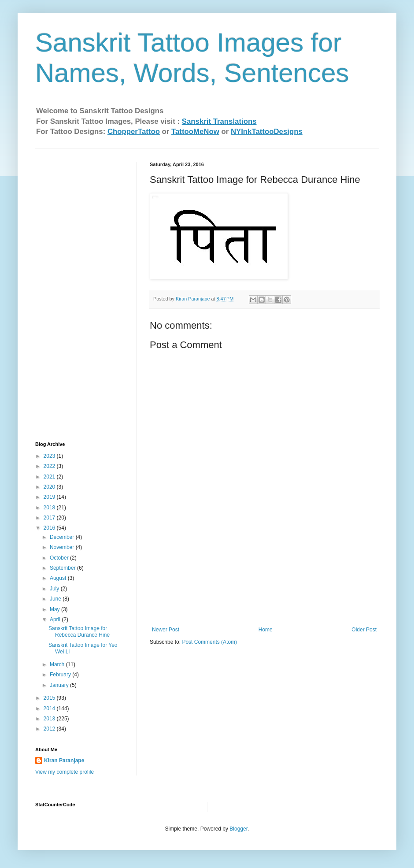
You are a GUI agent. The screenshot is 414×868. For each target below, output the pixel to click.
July (55, 589)
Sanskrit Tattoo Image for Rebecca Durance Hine (79, 631)
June (56, 599)
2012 (50, 729)
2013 (50, 719)
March (58, 664)
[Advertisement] (264, 582)
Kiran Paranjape (64, 760)
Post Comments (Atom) (209, 642)
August (59, 578)
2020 (50, 487)
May (55, 609)
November (63, 547)
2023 (50, 456)
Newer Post (166, 630)
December (63, 537)
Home (266, 630)
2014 (50, 708)
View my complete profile (65, 772)
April (56, 619)
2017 (50, 518)
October (60, 558)
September (63, 568)
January (60, 685)
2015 (50, 698)
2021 (50, 477)
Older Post (364, 630)
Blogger (238, 829)
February (61, 675)
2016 (50, 528)
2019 (50, 497)
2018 (50, 508)
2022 (50, 466)
